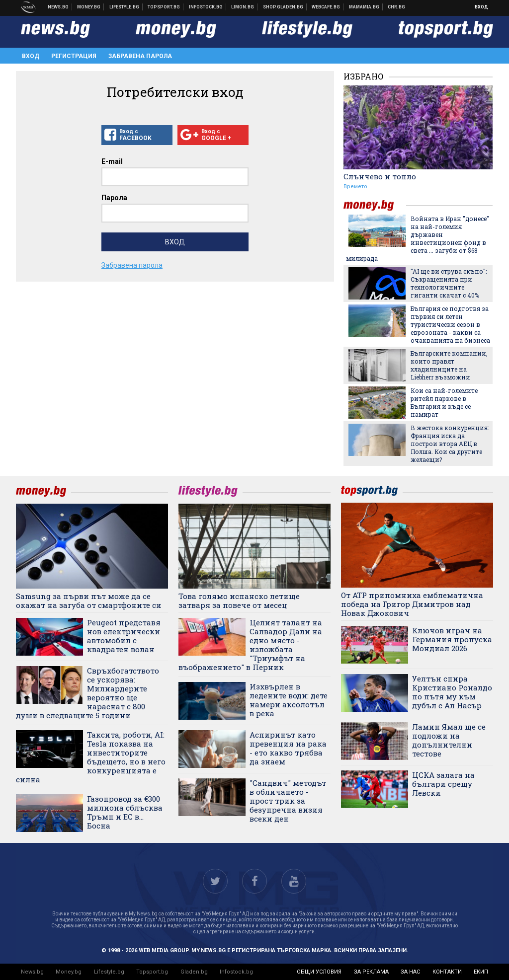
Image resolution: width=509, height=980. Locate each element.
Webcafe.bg (326, 7)
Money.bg (69, 972)
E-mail (112, 161)
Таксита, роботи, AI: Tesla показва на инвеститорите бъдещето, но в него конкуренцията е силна (91, 757)
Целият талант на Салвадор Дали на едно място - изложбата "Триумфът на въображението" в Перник (250, 645)
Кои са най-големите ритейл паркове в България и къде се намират (444, 402)
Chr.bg (396, 7)
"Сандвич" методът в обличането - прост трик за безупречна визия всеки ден (288, 801)
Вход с (137, 135)
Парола (114, 198)
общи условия (319, 972)
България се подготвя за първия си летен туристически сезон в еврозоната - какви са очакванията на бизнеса (450, 324)
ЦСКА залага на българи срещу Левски (443, 784)
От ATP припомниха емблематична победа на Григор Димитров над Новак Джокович (412, 604)
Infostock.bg (236, 972)
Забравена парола (140, 56)
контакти (447, 972)
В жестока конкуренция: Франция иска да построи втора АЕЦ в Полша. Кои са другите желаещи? (450, 444)
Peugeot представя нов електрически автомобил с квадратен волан (124, 636)
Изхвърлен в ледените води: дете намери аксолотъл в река (289, 700)
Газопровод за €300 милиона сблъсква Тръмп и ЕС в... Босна (125, 812)
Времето (355, 187)
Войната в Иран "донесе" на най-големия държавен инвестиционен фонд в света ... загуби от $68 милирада (418, 238)
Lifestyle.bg (109, 972)
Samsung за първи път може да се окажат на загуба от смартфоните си (89, 601)
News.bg (32, 972)
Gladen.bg (194, 972)
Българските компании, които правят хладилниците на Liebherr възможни (449, 365)
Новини (58, 7)
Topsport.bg (152, 972)
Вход (481, 7)
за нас (410, 972)
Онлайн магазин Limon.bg (243, 7)
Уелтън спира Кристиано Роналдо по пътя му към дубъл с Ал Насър (452, 692)
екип (481, 972)
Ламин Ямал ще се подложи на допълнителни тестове (449, 740)
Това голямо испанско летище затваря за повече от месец (239, 601)
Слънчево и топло (380, 176)
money (375, 205)
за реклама (371, 972)
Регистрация (74, 56)
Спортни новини (164, 7)
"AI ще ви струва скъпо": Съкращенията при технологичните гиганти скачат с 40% (449, 283)
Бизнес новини (89, 7)
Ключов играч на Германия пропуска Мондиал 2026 (452, 639)
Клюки (125, 7)
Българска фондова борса (206, 7)
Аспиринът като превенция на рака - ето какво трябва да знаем (288, 748)
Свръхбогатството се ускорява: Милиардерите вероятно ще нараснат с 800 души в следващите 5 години (87, 693)
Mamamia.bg (364, 7)
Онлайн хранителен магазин (283, 7)
